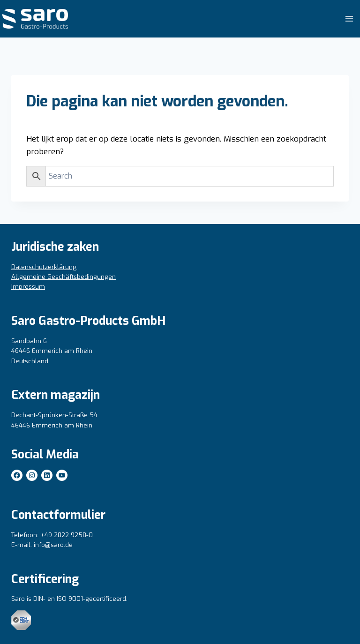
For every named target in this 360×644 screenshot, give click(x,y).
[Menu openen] (349, 19)
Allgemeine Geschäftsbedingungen (64, 277)
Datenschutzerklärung (44, 267)
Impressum (28, 287)
